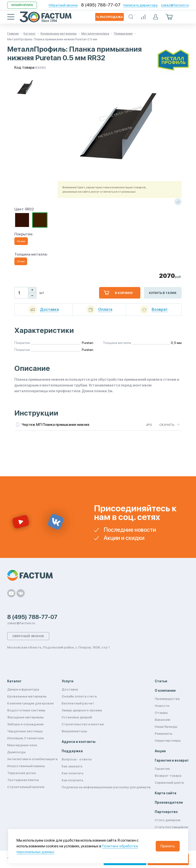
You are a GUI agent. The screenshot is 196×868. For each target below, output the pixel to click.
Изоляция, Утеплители (25, 738)
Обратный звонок (63, 5)
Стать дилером (167, 820)
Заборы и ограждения (25, 724)
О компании (165, 691)
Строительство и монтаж (83, 724)
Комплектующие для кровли (30, 703)
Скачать (167, 425)
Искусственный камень (26, 766)
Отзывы (161, 713)
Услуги (68, 681)
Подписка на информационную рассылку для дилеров (106, 787)
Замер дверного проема (82, 710)
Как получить (72, 780)
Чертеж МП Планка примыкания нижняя (55, 425)
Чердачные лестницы (25, 731)
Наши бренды (166, 727)
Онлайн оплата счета (79, 696)
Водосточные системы (26, 710)
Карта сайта (166, 793)
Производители (169, 802)
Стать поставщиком (171, 827)
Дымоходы (16, 752)
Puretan (21, 241)
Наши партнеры (168, 740)
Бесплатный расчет (78, 703)
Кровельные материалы (27, 696)
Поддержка (72, 751)
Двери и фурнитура (23, 689)
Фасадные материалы (25, 717)
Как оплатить (73, 773)
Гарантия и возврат (172, 760)
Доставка (70, 689)
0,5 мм (21, 261)
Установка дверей (77, 717)
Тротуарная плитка (23, 780)
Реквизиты (163, 734)
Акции (160, 751)
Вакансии (162, 720)
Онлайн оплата (22, 5)
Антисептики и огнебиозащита (32, 759)
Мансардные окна (22, 745)
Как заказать (72, 766)
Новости (162, 706)
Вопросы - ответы (77, 759)
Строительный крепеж (26, 787)
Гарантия (162, 769)
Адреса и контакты (79, 742)
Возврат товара (168, 776)
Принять (168, 846)
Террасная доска (21, 773)
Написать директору (140, 5)
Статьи (161, 681)
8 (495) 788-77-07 (101, 5)
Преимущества (167, 699)
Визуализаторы (74, 731)
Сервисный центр (169, 782)
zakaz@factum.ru (175, 5)
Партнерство (166, 812)
